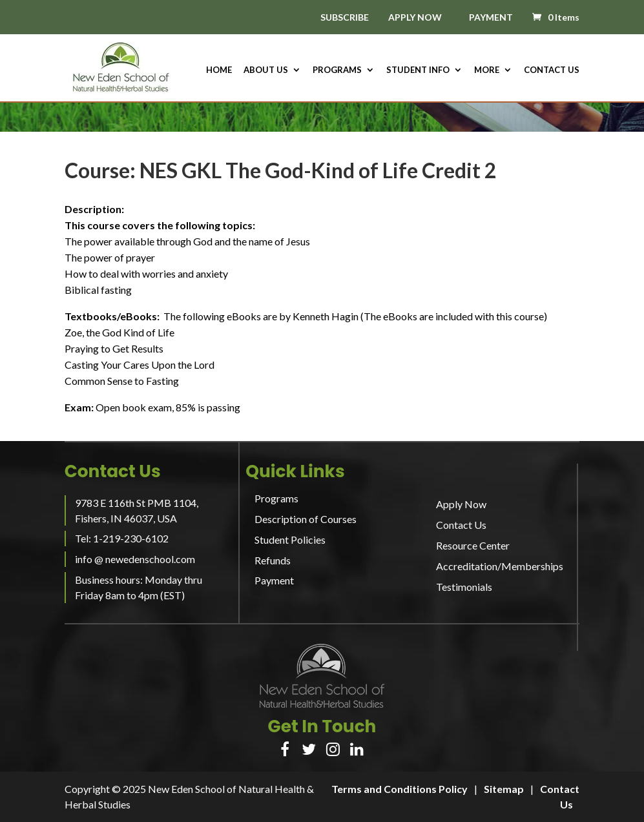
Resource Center (473, 545)
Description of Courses (306, 519)
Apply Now (461, 504)
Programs (337, 70)
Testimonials (464, 587)
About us (266, 70)
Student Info (418, 70)
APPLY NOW (415, 17)
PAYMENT (491, 17)
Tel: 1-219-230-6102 (122, 538)
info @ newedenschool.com (135, 559)
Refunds (273, 560)
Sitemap (504, 789)
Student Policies (290, 539)
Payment (274, 580)
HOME (219, 70)
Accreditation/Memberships (500, 566)
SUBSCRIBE (345, 18)
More (487, 70)
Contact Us (552, 70)
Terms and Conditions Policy (400, 789)
